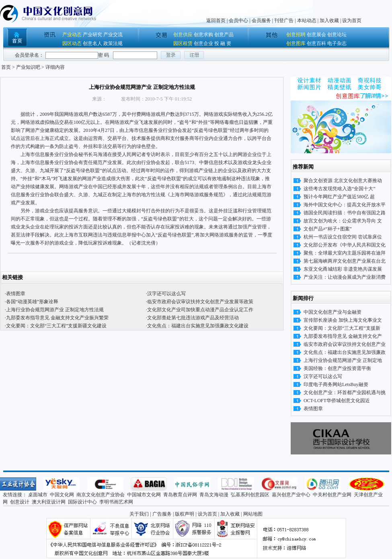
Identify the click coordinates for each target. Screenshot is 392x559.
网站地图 (253, 514)
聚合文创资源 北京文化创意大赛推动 (343, 181)
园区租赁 (183, 43)
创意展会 (316, 35)
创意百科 (316, 43)
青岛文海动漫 (214, 495)
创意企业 (203, 43)
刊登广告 (284, 21)
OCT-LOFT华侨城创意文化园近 (337, 401)
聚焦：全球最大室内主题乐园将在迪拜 (345, 253)
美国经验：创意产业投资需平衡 (337, 368)
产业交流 (113, 35)
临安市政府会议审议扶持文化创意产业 (345, 344)
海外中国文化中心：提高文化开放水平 (345, 205)
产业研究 (92, 35)
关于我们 (139, 514)
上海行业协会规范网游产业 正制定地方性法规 (55, 310)
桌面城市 (38, 495)
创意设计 (20, 502)
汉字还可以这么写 (166, 294)
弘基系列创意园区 (250, 495)
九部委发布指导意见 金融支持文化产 (343, 336)
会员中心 (238, 21)
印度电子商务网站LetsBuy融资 (336, 384)
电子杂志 (337, 43)
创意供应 (183, 35)
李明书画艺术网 (116, 502)
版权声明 (185, 514)
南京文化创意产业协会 (101, 495)
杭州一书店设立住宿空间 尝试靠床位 (343, 237)
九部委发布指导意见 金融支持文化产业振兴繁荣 (57, 318)
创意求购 (203, 35)
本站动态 (307, 21)
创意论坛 (337, 35)
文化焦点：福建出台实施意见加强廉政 (345, 352)
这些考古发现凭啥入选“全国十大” (340, 189)
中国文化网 (62, 495)
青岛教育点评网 (180, 495)
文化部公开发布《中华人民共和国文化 (345, 245)
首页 (6, 67)
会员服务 (261, 21)
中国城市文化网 (144, 495)
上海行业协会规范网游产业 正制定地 (343, 360)
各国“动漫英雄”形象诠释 (32, 302)
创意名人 (92, 43)
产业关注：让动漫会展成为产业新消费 (345, 277)
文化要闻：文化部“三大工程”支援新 (342, 328)
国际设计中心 (82, 502)
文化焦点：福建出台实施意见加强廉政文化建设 (198, 326)
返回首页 (216, 21)
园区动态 (72, 43)
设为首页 (352, 21)
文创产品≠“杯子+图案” (328, 229)
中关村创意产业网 (332, 495)
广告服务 (162, 514)
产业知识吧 (28, 67)
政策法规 (113, 43)
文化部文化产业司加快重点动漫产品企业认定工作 (200, 310)
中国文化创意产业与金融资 (332, 312)
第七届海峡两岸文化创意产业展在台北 (345, 261)
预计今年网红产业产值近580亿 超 (339, 197)
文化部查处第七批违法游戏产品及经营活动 (193, 318)
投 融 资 (223, 43)
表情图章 (16, 294)
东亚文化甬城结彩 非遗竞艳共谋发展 (343, 269)
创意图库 (296, 43)
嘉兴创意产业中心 (291, 495)
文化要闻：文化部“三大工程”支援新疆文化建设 (56, 326)
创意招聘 (296, 35)
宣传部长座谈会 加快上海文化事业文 (343, 320)
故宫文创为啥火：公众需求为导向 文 (343, 221)
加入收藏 (329, 21)
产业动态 (72, 35)
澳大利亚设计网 (49, 502)
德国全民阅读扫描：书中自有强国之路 (345, 213)
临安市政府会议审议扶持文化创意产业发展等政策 (200, 302)
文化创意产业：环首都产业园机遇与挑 (345, 393)
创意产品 (224, 35)
